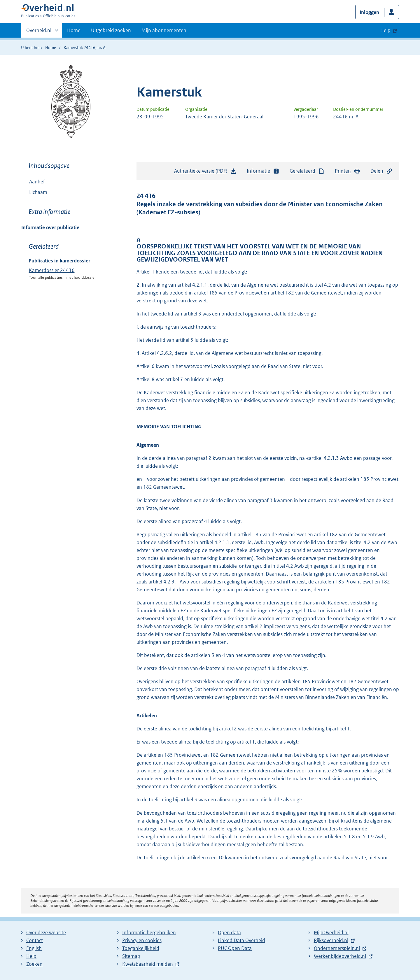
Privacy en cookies (142, 940)
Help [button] (385, 30)
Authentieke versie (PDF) (205, 172)
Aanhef (37, 182)
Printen (348, 171)
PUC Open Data (235, 948)
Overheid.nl (39, 32)
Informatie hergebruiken (149, 932)
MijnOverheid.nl (331, 932)
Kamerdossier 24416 (52, 270)
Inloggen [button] (369, 12)
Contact (35, 940)
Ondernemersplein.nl (337, 948)
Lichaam (34, 192)
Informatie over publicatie (50, 227)
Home (74, 30)
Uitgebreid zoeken (111, 30)
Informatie (263, 171)
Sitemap (131, 956)
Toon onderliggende (26, 192)
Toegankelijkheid (141, 948)
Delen (381, 171)
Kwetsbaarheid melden (148, 964)
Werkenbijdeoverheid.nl (340, 956)
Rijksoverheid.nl (331, 940)
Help (31, 956)
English (34, 948)
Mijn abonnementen (164, 30)
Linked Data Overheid (242, 940)
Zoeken (34, 964)
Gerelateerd (307, 171)
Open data (229, 932)
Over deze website (46, 932)
